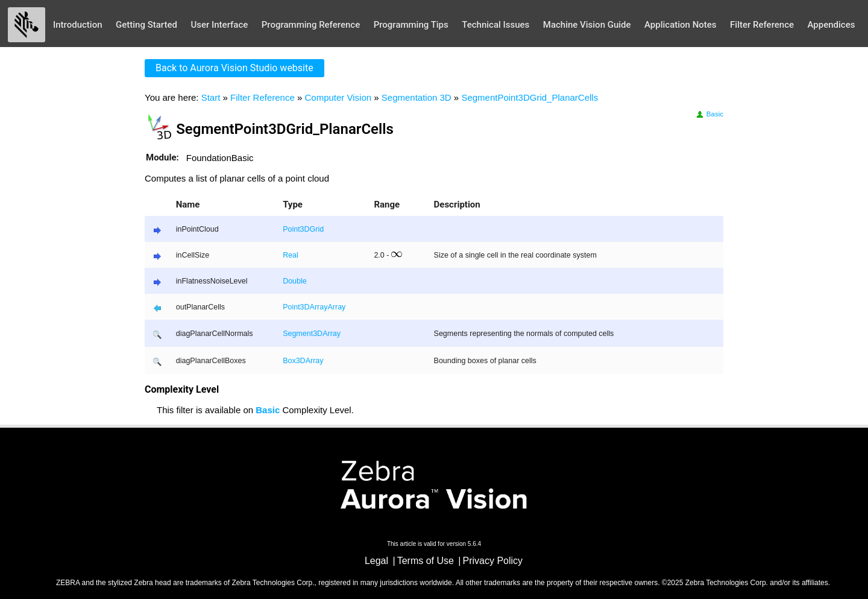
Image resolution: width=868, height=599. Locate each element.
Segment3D (303, 334)
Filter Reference (762, 25)
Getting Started (146, 25)
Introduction (78, 25)
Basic (709, 114)
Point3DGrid (303, 229)
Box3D (294, 361)
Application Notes (681, 25)
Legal (376, 561)
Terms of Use (426, 561)
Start (211, 97)
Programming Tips (411, 25)
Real (291, 255)
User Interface (219, 25)
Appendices (832, 25)
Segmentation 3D (417, 97)
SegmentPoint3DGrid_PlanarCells (530, 97)
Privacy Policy (493, 561)
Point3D (296, 307)
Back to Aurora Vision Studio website (234, 68)
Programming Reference (311, 25)
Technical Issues (495, 25)
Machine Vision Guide (587, 25)
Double (295, 281)
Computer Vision (338, 97)
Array (319, 307)
